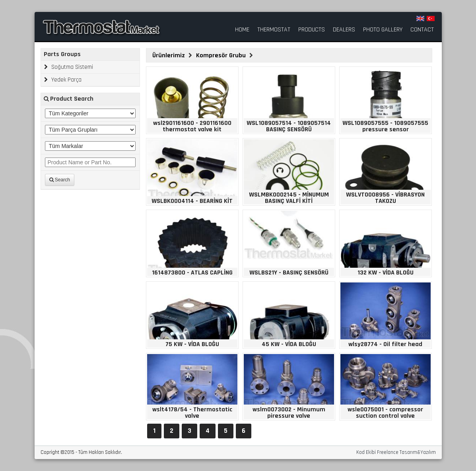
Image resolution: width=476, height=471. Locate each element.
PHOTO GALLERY (383, 30)
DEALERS (344, 30)
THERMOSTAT (274, 30)
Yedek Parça (63, 80)
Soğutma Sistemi (69, 67)
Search (60, 180)
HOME (242, 30)
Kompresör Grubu (222, 55)
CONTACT (422, 30)
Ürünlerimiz (169, 55)
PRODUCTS (312, 30)
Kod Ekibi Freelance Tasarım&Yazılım (396, 453)
